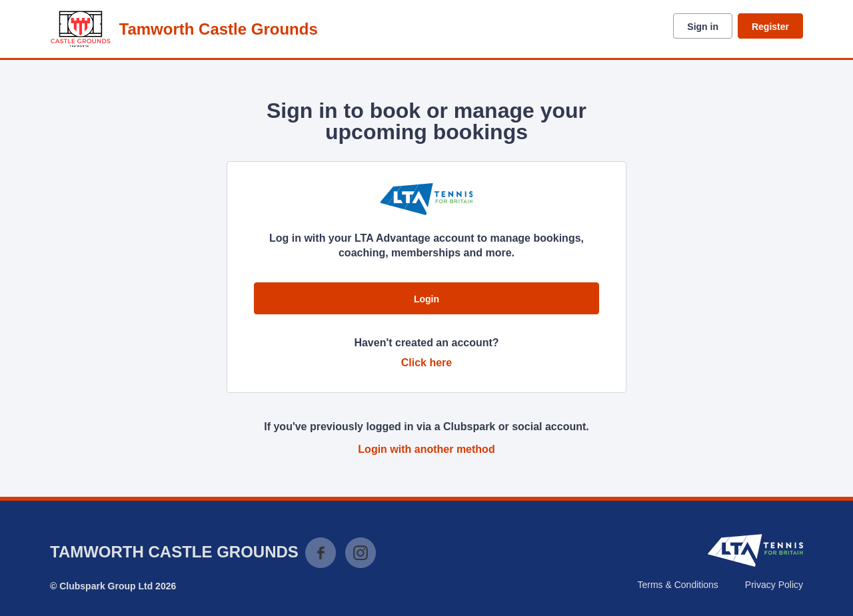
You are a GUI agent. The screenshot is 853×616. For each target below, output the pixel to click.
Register (770, 27)
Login (426, 299)
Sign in (703, 27)
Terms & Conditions (677, 585)
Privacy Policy (774, 585)
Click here (426, 363)
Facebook (321, 553)
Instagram (361, 553)
